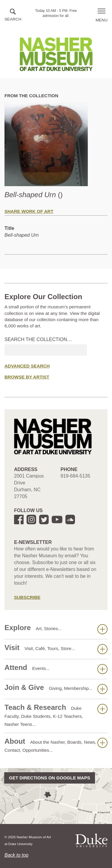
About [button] (56, 745)
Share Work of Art (29, 211)
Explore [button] (56, 629)
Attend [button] (56, 669)
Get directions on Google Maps (50, 778)
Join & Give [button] (56, 689)
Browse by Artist (27, 377)
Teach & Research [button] (56, 715)
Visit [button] (56, 649)
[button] (13, 15)
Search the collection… (38, 339)
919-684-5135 (76, 476)
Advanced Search (27, 366)
